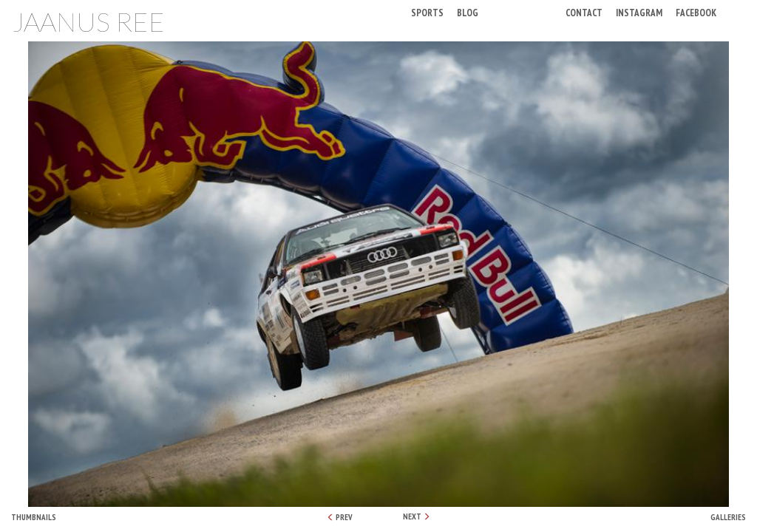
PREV (340, 517)
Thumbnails (34, 517)
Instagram (639, 12)
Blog (468, 12)
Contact (584, 12)
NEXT (417, 516)
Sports (427, 12)
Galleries (728, 517)
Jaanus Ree (88, 21)
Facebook (696, 12)
